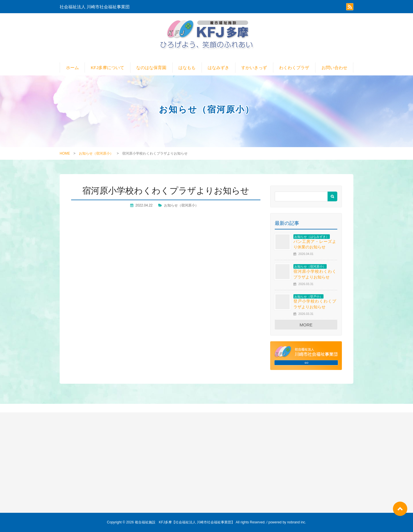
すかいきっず (254, 68)
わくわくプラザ (294, 68)
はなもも (187, 68)
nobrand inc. (297, 522)
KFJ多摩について (108, 68)
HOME (65, 153)
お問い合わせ (334, 68)
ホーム (72, 68)
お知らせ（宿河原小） (96, 153)
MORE (306, 325)
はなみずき (218, 68)
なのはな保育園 (151, 68)
